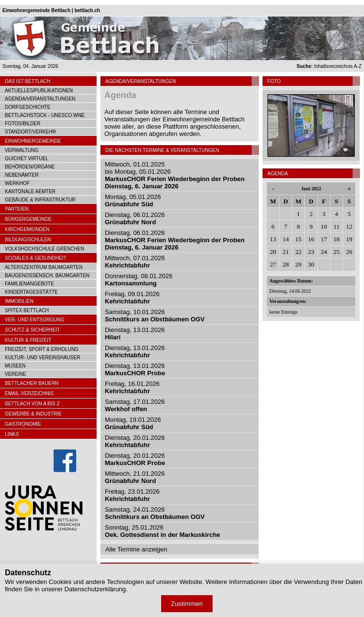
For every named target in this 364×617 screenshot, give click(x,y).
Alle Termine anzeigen (136, 549)
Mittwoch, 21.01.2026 (135, 477)
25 (337, 252)
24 (324, 252)
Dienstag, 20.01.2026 (135, 441)
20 (273, 252)
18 (337, 239)
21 (286, 252)
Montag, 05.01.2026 (133, 200)
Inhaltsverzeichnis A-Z (329, 66)
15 (298, 239)
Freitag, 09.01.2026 (132, 298)
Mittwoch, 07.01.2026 (135, 262)
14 (286, 239)
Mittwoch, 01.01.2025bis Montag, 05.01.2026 (175, 175)
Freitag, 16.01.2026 (132, 387)
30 (311, 264)
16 (311, 239)
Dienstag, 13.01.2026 (135, 351)
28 (286, 264)
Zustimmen (187, 604)
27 (273, 264)
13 (273, 239)
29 (298, 264)
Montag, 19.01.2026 (133, 423)
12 (349, 226)
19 (349, 239)
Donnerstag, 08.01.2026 (139, 280)
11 (337, 226)
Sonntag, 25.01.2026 (163, 531)
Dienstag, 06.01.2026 (135, 218)
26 (349, 252)
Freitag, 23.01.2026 (132, 495)
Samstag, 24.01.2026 (155, 513)
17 (324, 239)
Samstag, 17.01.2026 (135, 405)
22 (298, 252)
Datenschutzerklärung (95, 589)
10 (324, 226)
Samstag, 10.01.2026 (155, 316)
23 (311, 252)
